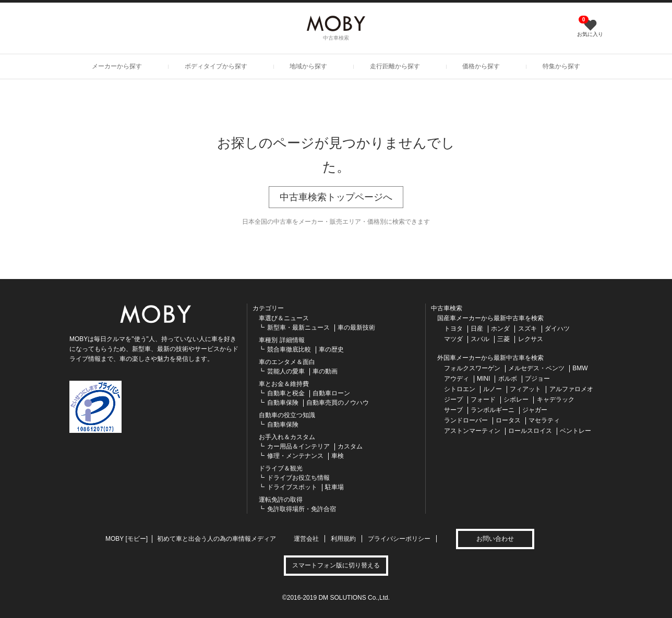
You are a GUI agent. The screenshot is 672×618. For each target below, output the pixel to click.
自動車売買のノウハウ (338, 403)
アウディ (457, 379)
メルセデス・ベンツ (536, 368)
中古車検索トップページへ (336, 197)
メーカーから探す (117, 66)
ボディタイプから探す (216, 66)
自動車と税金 (286, 393)
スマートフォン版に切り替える (336, 565)
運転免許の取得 (281, 500)
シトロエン (460, 389)
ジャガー (535, 410)
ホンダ (500, 329)
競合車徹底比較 (289, 349)
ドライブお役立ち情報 (298, 478)
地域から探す (308, 66)
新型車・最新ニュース (298, 328)
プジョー (537, 379)
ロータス (508, 420)
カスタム (350, 446)
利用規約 (343, 539)
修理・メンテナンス (295, 456)
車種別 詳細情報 (281, 340)
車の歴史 (331, 349)
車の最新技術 (356, 328)
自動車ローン (331, 393)
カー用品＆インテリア (298, 446)
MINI (483, 379)
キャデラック (556, 399)
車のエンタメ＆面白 (287, 362)
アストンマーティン (472, 431)
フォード (483, 399)
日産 (477, 329)
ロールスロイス (530, 431)
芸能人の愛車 (286, 371)
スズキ (527, 329)
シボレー (516, 399)
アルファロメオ (571, 389)
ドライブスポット (292, 487)
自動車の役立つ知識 (287, 415)
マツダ (453, 339)
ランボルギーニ (493, 410)
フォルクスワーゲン (472, 368)
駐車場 (334, 487)
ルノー (493, 389)
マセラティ (544, 420)
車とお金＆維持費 (284, 384)
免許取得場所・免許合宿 (302, 509)
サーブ (453, 410)
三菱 (503, 339)
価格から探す (481, 66)
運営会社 (306, 539)
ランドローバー (466, 420)
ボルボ (508, 379)
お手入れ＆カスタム (287, 437)
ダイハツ (557, 329)
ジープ (453, 399)
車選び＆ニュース (284, 318)
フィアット (525, 389)
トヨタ (453, 329)
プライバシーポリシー (399, 539)
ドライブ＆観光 (281, 468)
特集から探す (561, 66)
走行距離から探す (395, 66)
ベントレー (575, 431)
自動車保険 (283, 403)
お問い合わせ (495, 539)
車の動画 (325, 371)
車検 (338, 456)
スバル (480, 339)
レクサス (531, 339)
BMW (580, 368)
